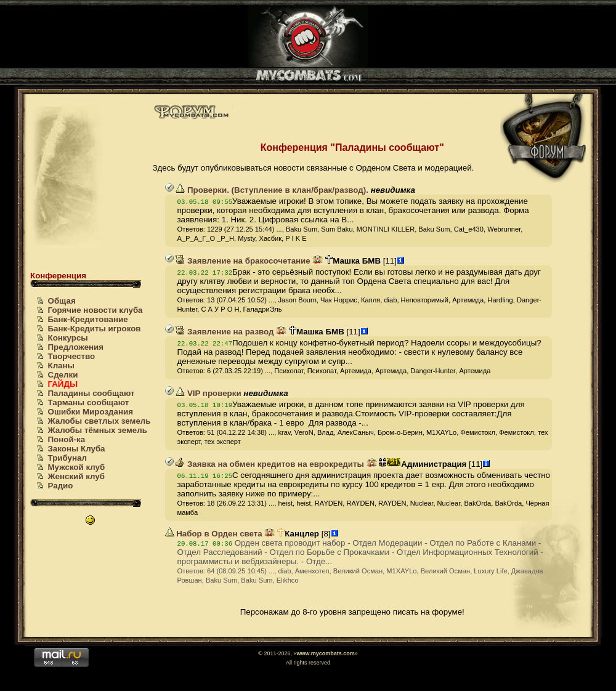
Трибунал (67, 458)
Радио (61, 486)
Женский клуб (76, 476)
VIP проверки (208, 393)
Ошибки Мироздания (91, 412)
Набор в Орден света (214, 534)
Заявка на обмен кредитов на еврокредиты (270, 464)
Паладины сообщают (91, 393)
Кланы (61, 366)
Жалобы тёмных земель (98, 430)
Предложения (76, 347)
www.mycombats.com (325, 653)
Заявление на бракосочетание (243, 261)
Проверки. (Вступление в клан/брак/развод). (272, 190)
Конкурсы (68, 338)
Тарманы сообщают (89, 402)
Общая (62, 301)
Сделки (63, 375)
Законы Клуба (77, 449)
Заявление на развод (225, 332)
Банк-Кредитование (88, 319)
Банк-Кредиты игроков (95, 329)
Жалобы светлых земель (99, 421)
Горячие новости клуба (95, 310)
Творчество (72, 356)
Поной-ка (67, 439)
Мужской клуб (77, 467)
